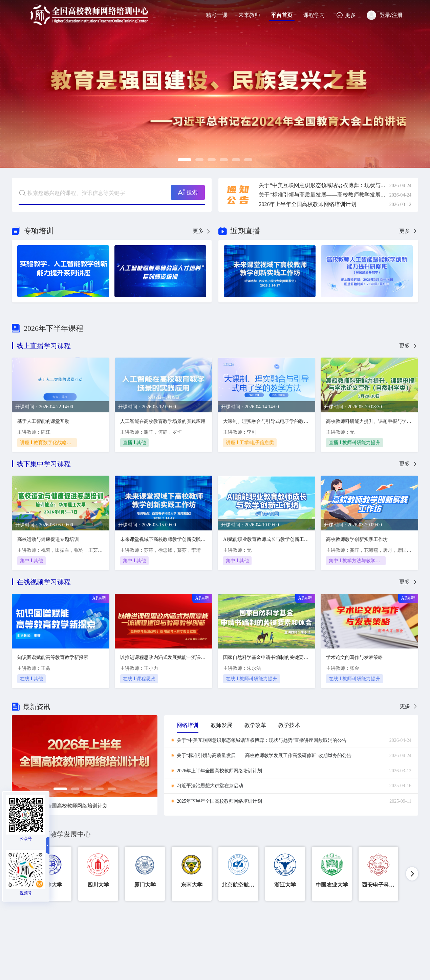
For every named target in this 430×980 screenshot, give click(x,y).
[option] (215, 84)
